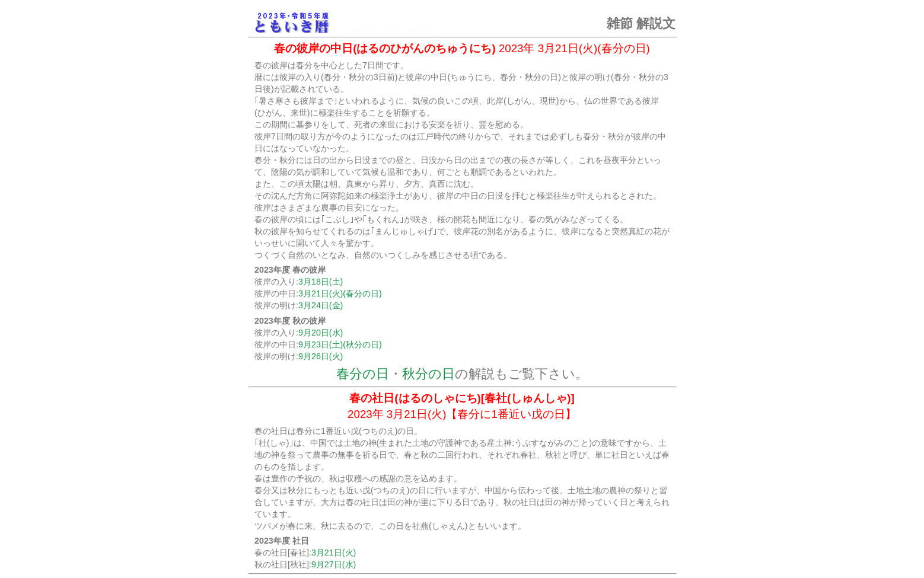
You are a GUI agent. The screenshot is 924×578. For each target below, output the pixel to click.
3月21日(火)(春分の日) (340, 293)
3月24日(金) (321, 305)
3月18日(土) (321, 282)
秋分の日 (428, 374)
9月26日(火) (321, 356)
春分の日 (363, 374)
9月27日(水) (334, 564)
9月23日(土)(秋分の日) (340, 344)
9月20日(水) (321, 333)
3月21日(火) (334, 553)
